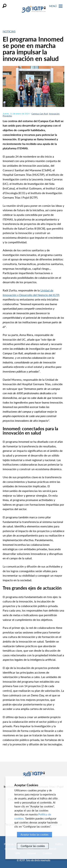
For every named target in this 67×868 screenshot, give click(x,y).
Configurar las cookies (33, 846)
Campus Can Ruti (40, 114)
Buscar (4, 6)
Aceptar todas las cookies (34, 835)
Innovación (54, 114)
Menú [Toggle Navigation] (56, 6)
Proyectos (7, 116)
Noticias (9, 31)
